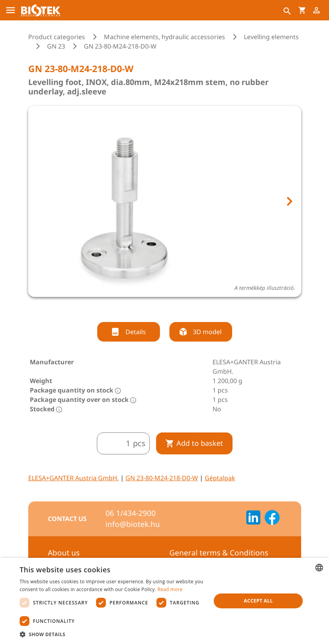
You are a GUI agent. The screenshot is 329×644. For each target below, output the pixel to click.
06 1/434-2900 (131, 513)
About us (64, 553)
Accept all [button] (258, 601)
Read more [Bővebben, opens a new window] (170, 589)
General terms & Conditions (219, 553)
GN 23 (56, 46)
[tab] (157, 308)
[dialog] (164, 601)
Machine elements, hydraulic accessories (164, 37)
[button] (113, 634)
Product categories (57, 37)
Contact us (67, 519)
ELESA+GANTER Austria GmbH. (74, 478)
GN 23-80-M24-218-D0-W (162, 478)
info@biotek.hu (133, 524)
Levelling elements (271, 37)
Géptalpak (220, 478)
